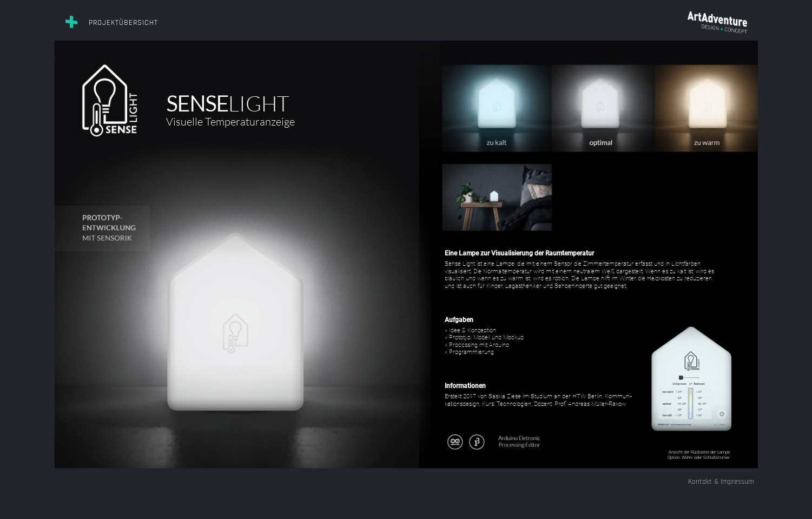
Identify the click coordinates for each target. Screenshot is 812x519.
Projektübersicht (123, 23)
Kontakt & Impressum (721, 482)
